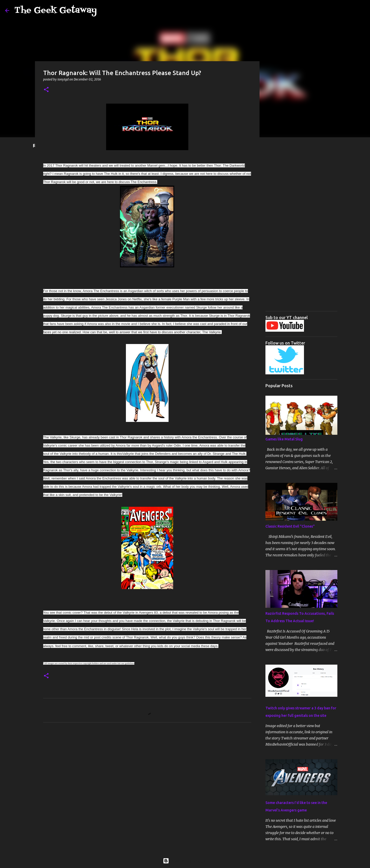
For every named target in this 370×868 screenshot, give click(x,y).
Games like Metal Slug (284, 439)
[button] (46, 90)
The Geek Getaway (56, 10)
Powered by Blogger (185, 861)
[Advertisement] (301, 230)
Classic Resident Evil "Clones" (290, 526)
